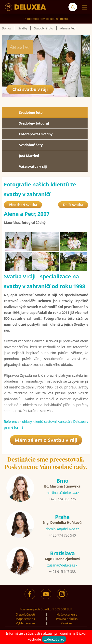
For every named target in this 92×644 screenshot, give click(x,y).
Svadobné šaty (31, 145)
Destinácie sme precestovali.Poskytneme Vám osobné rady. (46, 463)
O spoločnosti (25, 614)
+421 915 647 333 (62, 572)
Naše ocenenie (67, 614)
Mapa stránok (25, 619)
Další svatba (73, 205)
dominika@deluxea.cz (62, 529)
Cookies (67, 623)
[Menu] (83, 7)
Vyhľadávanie (25, 623)
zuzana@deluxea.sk (62, 565)
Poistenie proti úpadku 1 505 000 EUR (46, 609)
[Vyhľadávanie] (73, 7)
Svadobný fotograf (34, 123)
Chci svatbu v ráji (30, 89)
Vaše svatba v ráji (33, 166)
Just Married (29, 156)
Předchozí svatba (23, 205)
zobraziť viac (54, 639)
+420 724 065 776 (62, 499)
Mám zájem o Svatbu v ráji (46, 440)
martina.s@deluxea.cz (62, 493)
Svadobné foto (31, 112)
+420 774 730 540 (62, 535)
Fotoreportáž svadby (36, 134)
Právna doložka (67, 619)
